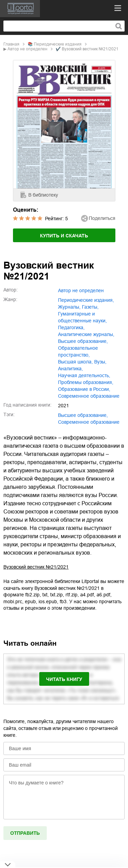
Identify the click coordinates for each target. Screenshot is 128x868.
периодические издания (58, 44)
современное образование (89, 396)
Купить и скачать (64, 236)
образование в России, (84, 389)
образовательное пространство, (78, 351)
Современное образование (89, 422)
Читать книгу (64, 679)
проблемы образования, (86, 382)
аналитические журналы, (86, 334)
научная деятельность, (84, 375)
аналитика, (70, 369)
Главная (11, 44)
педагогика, (71, 327)
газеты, (90, 307)
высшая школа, (75, 362)
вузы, (100, 362)
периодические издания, (86, 300)
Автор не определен (27, 49)
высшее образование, (83, 341)
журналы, (69, 307)
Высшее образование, (83, 415)
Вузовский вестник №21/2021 (36, 567)
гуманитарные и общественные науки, (82, 317)
